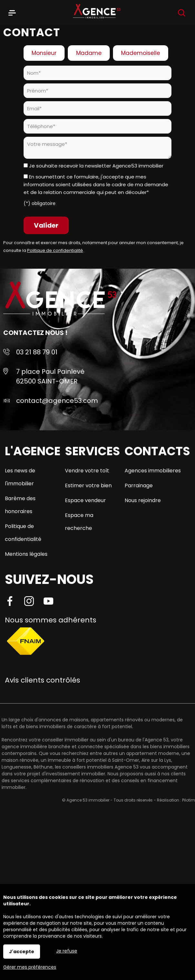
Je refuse (67, 951)
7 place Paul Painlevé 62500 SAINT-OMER (50, 376)
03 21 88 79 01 (37, 352)
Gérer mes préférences (30, 967)
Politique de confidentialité (55, 250)
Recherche (182, 13)
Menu (12, 12)
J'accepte (22, 952)
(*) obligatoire (40, 203)
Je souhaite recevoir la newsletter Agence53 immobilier (96, 166)
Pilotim (189, 800)
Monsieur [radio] (44, 53)
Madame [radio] (89, 53)
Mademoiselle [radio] (141, 53)
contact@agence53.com (57, 401)
